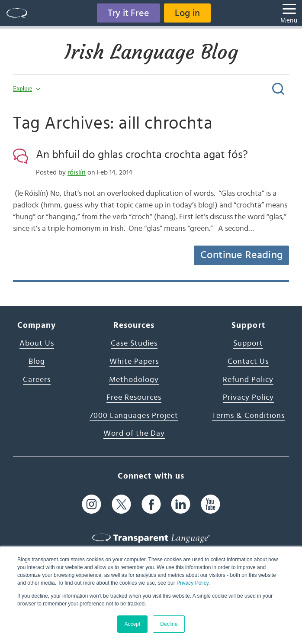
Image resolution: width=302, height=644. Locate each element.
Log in (187, 13)
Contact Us (248, 362)
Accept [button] (133, 624)
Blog (37, 362)
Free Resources (134, 398)
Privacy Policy (193, 583)
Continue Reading (241, 255)
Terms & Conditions (248, 416)
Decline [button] (169, 624)
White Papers (134, 362)
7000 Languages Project (134, 416)
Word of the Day (134, 434)
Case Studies (134, 343)
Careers (37, 380)
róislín (77, 172)
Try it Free (129, 13)
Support (248, 343)
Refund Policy (248, 380)
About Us (37, 343)
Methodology (134, 380)
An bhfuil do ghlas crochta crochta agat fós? (142, 155)
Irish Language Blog (151, 52)
